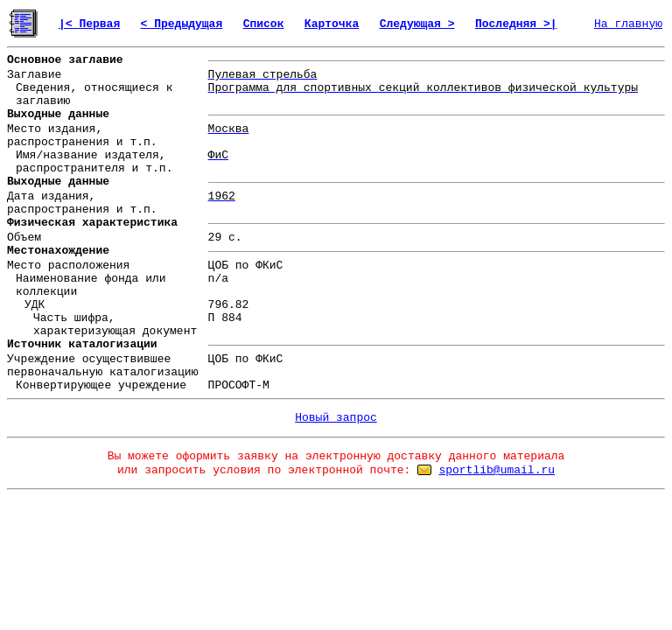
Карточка (332, 24)
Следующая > (417, 24)
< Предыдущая (182, 24)
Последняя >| (516, 24)
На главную (628, 24)
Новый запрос (336, 418)
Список (264, 24)
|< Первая (89, 24)
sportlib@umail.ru (497, 470)
